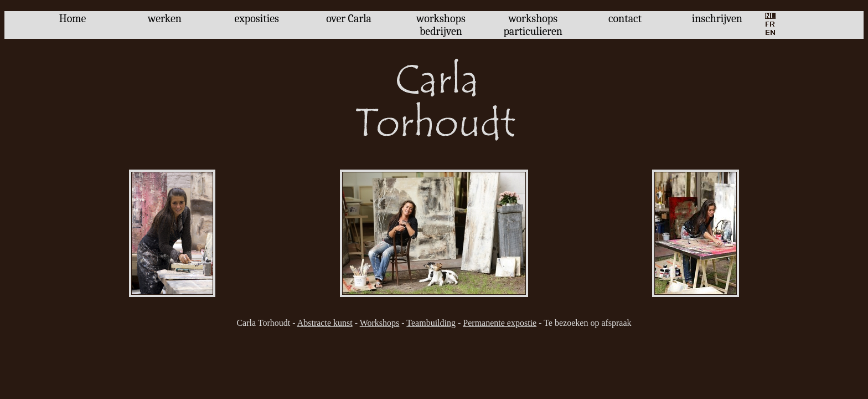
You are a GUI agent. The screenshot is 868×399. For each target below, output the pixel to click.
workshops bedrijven (441, 25)
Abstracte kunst (325, 323)
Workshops (380, 323)
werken (165, 19)
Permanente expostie (500, 323)
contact (625, 19)
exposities (257, 19)
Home (73, 19)
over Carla (349, 19)
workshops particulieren (533, 25)
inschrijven (717, 19)
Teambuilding (431, 323)
